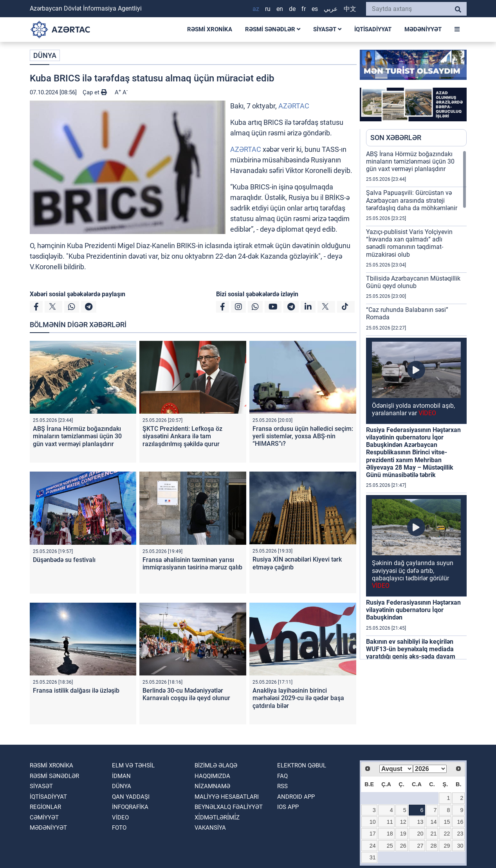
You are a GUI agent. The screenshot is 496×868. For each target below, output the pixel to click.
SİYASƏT (327, 29)
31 (373, 857)
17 (373, 834)
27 (420, 846)
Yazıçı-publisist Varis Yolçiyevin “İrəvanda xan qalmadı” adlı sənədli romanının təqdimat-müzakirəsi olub (409, 243)
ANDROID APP (296, 797)
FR (304, 9)
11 (390, 822)
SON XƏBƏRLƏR (396, 138)
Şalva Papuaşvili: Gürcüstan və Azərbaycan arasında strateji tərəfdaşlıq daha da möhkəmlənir (412, 200)
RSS (282, 786)
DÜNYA (45, 55)
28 (434, 846)
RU (268, 9)
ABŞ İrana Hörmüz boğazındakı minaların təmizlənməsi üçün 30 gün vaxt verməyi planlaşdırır (77, 436)
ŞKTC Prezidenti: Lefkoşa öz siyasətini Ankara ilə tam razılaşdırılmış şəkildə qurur (182, 436)
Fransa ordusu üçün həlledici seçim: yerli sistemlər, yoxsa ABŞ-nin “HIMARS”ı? (303, 436)
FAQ (282, 776)
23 (460, 834)
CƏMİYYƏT (44, 818)
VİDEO (120, 818)
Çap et (95, 92)
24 (373, 846)
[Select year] (430, 769)
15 (447, 822)
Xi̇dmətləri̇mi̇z (217, 818)
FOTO (119, 828)
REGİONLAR (45, 807)
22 (447, 834)
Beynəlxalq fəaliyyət (229, 807)
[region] (416, 405)
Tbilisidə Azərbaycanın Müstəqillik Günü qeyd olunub (413, 282)
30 (460, 846)
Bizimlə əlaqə (216, 765)
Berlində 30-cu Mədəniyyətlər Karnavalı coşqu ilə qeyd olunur (186, 694)
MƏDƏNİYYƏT (423, 29)
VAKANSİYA (210, 828)
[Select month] (396, 769)
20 (420, 834)
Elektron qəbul (302, 765)
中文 (350, 9)
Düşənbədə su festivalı (64, 560)
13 (420, 822)
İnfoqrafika (130, 807)
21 (434, 834)
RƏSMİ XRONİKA (210, 29)
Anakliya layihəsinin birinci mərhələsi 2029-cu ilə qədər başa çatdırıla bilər (298, 698)
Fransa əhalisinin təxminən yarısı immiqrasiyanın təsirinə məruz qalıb (192, 564)
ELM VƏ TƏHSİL (133, 765)
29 (447, 846)
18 (390, 834)
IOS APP (288, 807)
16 (460, 822)
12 (403, 822)
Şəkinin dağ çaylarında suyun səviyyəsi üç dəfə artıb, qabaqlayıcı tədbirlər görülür (413, 574)
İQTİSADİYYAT (373, 29)
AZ (256, 9)
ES (315, 9)
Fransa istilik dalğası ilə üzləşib (76, 691)
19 (403, 834)
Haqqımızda (212, 776)
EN (280, 9)
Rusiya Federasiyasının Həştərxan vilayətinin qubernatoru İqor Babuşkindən (413, 610)
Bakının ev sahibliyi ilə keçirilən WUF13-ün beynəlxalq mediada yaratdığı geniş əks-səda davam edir (411, 653)
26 (403, 846)
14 (434, 822)
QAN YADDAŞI (131, 797)
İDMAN (121, 776)
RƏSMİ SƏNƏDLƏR (273, 29)
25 (390, 846)
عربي (331, 9)
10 (373, 822)
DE (292, 9)
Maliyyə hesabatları (227, 797)
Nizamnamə (212, 786)
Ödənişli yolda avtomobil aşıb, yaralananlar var (413, 409)
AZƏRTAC (294, 106)
